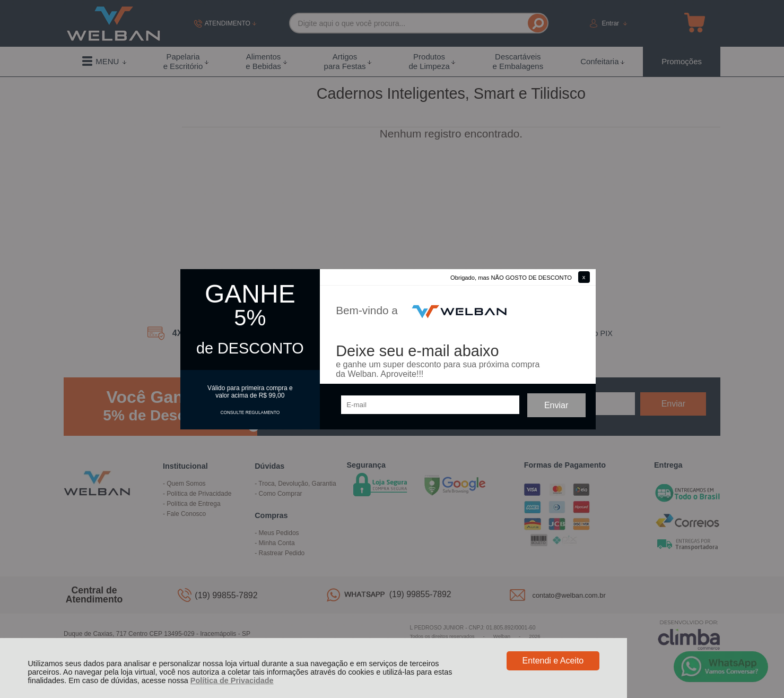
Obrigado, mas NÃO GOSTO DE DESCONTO (511, 278)
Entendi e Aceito (553, 661)
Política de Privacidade (232, 680)
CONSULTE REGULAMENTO (250, 412)
